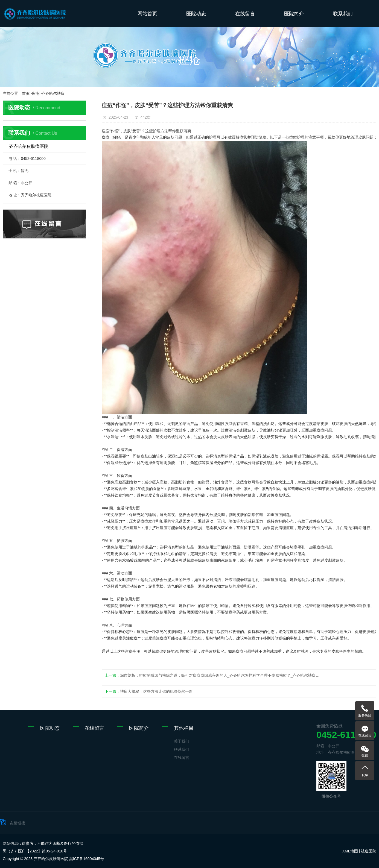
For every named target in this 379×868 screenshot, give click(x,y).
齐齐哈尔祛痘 (53, 93)
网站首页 (147, 14)
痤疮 (36, 93)
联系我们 (343, 14)
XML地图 (350, 851)
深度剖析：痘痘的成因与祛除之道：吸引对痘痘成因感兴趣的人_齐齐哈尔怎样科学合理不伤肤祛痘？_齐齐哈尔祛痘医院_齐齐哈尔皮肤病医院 (221, 675)
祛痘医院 (369, 851)
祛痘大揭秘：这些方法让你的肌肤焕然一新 (156, 691)
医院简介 (294, 14)
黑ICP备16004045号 (87, 859)
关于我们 (182, 741)
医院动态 (196, 14)
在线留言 (245, 14)
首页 (26, 93)
